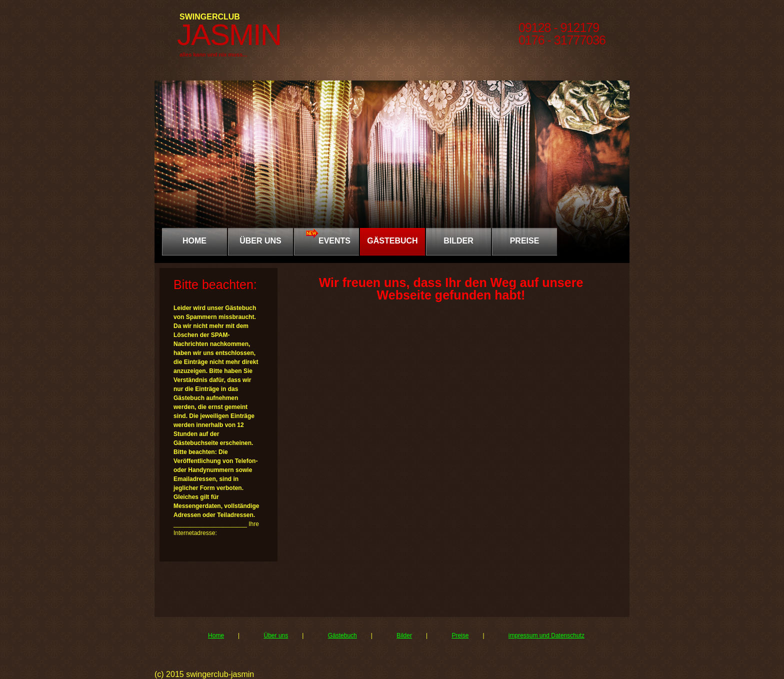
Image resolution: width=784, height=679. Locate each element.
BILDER (458, 241)
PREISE (525, 241)
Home (194, 241)
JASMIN (229, 35)
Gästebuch (452, 454)
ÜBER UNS (260, 241)
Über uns (276, 635)
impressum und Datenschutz (546, 635)
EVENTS (326, 236)
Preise (460, 635)
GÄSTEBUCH (392, 241)
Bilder (404, 635)
